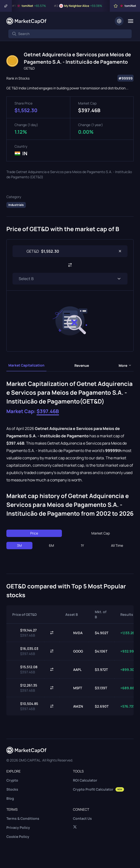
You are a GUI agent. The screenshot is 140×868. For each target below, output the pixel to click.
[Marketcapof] (26, 21)
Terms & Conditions (23, 818)
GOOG (74, 651)
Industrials (16, 205)
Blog (10, 798)
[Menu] (131, 21)
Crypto (12, 780)
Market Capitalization (26, 365)
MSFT (74, 688)
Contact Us (82, 818)
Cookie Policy (18, 837)
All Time (117, 545)
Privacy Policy (18, 827)
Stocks (12, 789)
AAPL (73, 669)
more (125, 365)
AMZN (74, 706)
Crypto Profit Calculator (98, 789)
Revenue (82, 365)
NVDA (74, 633)
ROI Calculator (85, 780)
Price (34, 533)
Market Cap (101, 533)
